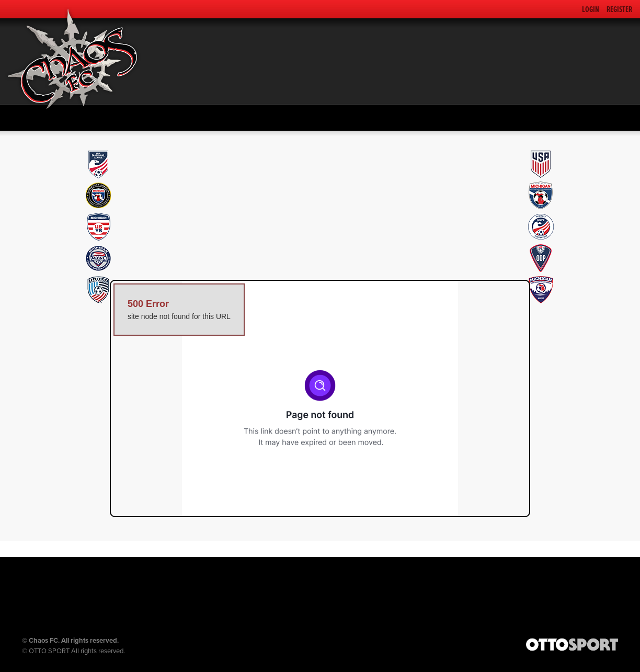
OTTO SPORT (49, 651)
